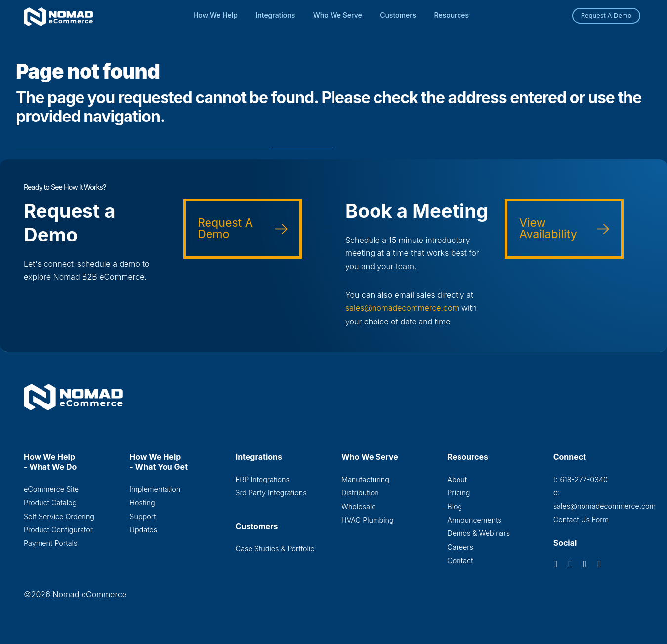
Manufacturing (365, 479)
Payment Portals (50, 543)
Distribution (360, 492)
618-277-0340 (584, 479)
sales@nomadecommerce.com (402, 308)
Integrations (276, 15)
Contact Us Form (581, 519)
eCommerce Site (51, 489)
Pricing (459, 492)
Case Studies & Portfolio (275, 548)
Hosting (142, 502)
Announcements (474, 519)
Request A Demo (606, 15)
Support (143, 516)
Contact (460, 560)
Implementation (155, 489)
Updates (143, 529)
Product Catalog (50, 502)
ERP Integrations (263, 479)
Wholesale (359, 506)
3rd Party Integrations (271, 492)
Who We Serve (338, 15)
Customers (398, 15)
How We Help (215, 15)
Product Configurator (58, 529)
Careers (460, 546)
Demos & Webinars (479, 533)
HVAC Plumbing (368, 519)
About (457, 479)
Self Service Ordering (59, 516)
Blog (455, 506)
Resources (452, 15)
